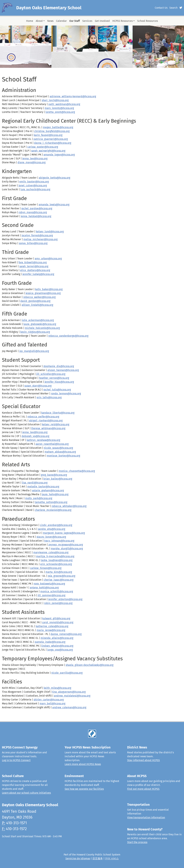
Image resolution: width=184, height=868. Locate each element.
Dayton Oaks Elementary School (49, 8)
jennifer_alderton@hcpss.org (65, 599)
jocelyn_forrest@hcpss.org (37, 235)
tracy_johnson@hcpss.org (59, 541)
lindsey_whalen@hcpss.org (57, 646)
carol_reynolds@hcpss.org (58, 622)
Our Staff (75, 21)
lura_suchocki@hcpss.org (35, 189)
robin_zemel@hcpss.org (58, 603)
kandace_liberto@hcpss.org (58, 413)
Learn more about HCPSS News (83, 764)
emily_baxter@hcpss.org (34, 182)
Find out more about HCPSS (143, 789)
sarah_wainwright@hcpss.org (48, 151)
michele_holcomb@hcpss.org (42, 328)
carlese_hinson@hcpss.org (46, 568)
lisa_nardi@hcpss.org (35, 483)
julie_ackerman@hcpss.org (38, 320)
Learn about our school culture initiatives (26, 793)
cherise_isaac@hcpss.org (59, 580)
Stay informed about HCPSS (143, 760)
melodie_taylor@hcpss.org (43, 487)
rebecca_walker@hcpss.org (39, 297)
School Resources (148, 21)
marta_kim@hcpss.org (59, 572)
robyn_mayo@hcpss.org (33, 212)
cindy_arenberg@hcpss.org (56, 525)
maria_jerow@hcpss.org (51, 630)
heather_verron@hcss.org (54, 378)
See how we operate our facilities (84, 789)
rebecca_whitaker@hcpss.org (69, 506)
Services (87, 21)
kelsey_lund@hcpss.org (50, 232)
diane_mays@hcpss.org (32, 162)
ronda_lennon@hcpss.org (66, 394)
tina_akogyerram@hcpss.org (69, 692)
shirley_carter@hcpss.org (49, 700)
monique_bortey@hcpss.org (63, 456)
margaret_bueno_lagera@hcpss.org (64, 533)
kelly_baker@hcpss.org (49, 289)
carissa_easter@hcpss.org (43, 147)
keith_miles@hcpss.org (57, 688)
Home (30, 21)
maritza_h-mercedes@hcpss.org (55, 556)
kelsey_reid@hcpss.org (56, 424)
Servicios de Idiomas (78, 858)
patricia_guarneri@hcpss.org (51, 139)
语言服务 (98, 858)
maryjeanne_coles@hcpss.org (51, 552)
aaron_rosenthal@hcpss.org (52, 444)
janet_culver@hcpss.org (33, 185)
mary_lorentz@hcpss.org (59, 108)
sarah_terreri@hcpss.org (34, 266)
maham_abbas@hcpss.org (60, 452)
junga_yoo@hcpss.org (60, 650)
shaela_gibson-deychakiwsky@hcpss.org (89, 665)
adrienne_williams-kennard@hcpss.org (73, 96)
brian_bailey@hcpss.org (58, 479)
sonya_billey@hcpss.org (33, 243)
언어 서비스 (112, 858)
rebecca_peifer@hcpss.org (43, 417)
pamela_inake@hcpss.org (50, 642)
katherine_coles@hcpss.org (52, 626)
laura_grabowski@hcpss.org (40, 324)
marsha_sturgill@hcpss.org (67, 548)
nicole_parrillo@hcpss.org (67, 673)
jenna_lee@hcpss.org (35, 158)
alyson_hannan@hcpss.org (63, 370)
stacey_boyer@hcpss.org (51, 537)
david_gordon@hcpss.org (35, 301)
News (50, 21)
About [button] (39, 21)
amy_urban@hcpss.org (48, 259)
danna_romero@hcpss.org (66, 634)
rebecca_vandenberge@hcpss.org (68, 336)
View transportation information (146, 818)
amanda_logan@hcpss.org (59, 155)
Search (173, 8)
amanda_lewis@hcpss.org (54, 205)
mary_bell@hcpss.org (52, 703)
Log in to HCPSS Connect (16, 760)
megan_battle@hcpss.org (58, 127)
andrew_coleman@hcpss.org (69, 707)
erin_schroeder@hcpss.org (56, 564)
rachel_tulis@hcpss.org (57, 390)
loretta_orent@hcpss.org (60, 112)
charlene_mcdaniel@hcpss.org (53, 510)
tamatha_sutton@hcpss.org (51, 502)
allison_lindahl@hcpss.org (37, 305)
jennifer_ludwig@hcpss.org (38, 274)
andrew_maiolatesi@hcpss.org (72, 696)
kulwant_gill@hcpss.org (56, 618)
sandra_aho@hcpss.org (51, 529)
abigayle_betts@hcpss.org (54, 178)
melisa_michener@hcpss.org (40, 239)
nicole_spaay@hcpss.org (58, 448)
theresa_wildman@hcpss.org (48, 428)
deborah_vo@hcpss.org (35, 436)
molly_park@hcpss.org (39, 498)
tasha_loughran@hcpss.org (57, 560)
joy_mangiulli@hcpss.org (34, 351)
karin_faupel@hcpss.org (48, 135)
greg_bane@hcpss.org (54, 475)
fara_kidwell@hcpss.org (33, 262)
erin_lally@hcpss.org (49, 397)
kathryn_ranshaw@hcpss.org (43, 440)
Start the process (137, 842)
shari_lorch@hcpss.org (55, 100)
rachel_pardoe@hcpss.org (37, 208)
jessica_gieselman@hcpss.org (43, 293)
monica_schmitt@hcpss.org (57, 591)
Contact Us (161, 8)
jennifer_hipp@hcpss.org (59, 382)
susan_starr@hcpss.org (38, 386)
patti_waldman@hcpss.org (64, 104)
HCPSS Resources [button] (123, 21)
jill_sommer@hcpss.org (51, 595)
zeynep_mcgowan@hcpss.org (66, 545)
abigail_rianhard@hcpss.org (46, 421)
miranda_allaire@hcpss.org (57, 638)
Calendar (61, 21)
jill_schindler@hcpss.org (51, 374)
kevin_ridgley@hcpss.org (35, 332)
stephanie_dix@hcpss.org (59, 366)
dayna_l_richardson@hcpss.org (53, 143)
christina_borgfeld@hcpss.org (52, 131)
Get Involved (102, 21)
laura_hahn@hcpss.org (55, 494)
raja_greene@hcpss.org (61, 576)
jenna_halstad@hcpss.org (36, 216)
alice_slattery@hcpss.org (35, 270)
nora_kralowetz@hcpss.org (49, 584)
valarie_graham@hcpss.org (48, 490)
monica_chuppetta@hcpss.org (77, 471)
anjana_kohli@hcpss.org (44, 588)
